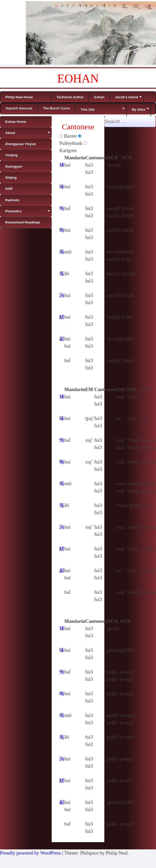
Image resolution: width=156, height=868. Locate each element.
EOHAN (78, 78)
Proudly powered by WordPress (30, 853)
